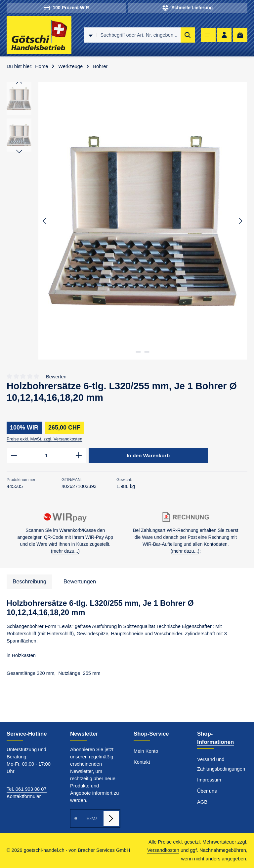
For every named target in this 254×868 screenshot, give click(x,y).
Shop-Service (151, 734)
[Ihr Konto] (223, 35)
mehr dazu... (65, 551)
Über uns (207, 791)
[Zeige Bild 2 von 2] (147, 352)
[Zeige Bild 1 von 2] (138, 352)
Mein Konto (146, 751)
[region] (127, 221)
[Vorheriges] (45, 221)
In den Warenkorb (148, 456)
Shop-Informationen (215, 738)
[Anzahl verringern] (14, 456)
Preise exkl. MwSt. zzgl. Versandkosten (44, 439)
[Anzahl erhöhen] (79, 456)
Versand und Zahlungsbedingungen (221, 764)
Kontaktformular (24, 797)
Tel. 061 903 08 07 (27, 789)
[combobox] (137, 35)
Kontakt (142, 762)
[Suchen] (186, 35)
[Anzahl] (46, 456)
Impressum (209, 780)
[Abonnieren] (111, 819)
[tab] (29, 582)
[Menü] (207, 35)
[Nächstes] (240, 221)
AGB (202, 802)
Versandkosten (163, 851)
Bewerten (56, 377)
